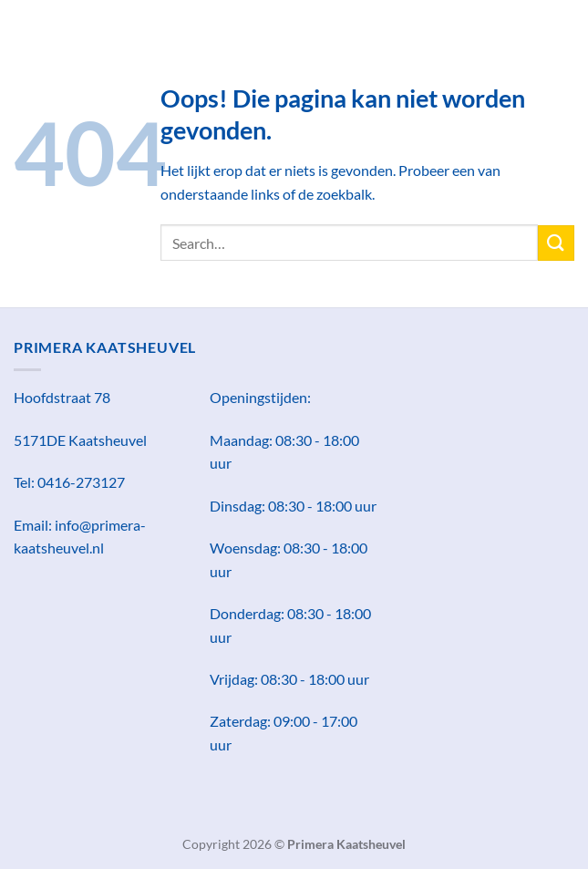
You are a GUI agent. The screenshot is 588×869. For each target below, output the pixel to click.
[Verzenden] (556, 243)
